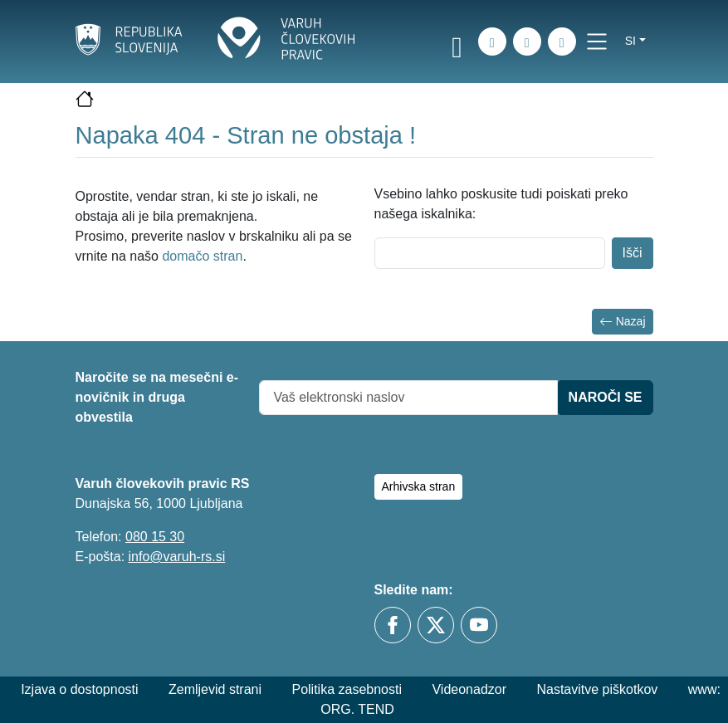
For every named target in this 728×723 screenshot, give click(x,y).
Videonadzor (469, 689)
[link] (457, 44)
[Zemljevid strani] (527, 42)
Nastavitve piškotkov (597, 689)
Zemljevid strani (215, 689)
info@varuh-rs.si (177, 557)
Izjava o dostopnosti (79, 689)
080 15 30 (155, 537)
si (630, 41)
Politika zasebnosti (347, 689)
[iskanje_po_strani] (492, 42)
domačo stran (202, 256)
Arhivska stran (419, 486)
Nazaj (623, 322)
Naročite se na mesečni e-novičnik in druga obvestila (157, 397)
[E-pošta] (562, 42)
